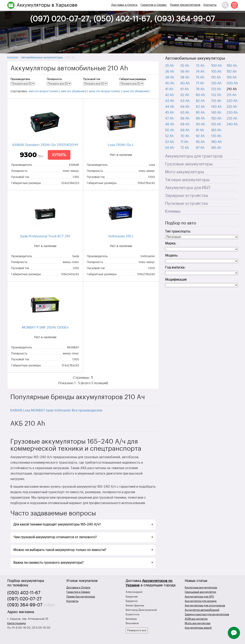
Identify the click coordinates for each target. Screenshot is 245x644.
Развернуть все (137, 630)
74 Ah (200, 72)
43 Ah (170, 101)
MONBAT (38, 410)
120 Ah (216, 83)
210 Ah (232, 89)
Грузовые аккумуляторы (189, 164)
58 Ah (185, 77)
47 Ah (169, 118)
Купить (59, 155)
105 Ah (216, 72)
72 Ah (185, 148)
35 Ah (170, 66)
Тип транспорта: (178, 232)
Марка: (171, 243)
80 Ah (200, 95)
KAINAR (16, 410)
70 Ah (185, 136)
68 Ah (185, 124)
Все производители (87, 410)
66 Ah (185, 118)
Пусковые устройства (186, 204)
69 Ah (185, 130)
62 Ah (185, 95)
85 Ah (200, 113)
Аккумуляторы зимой (198, 628)
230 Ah (232, 113)
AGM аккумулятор (196, 619)
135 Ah (216, 101)
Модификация (176, 280)
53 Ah (170, 142)
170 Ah (216, 136)
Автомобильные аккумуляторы (195, 58)
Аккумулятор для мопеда (201, 601)
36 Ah (170, 72)
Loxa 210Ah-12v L (121, 145)
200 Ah (232, 83)
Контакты (210, 5)
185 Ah (216, 148)
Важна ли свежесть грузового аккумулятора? (48, 563)
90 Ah (200, 124)
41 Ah (169, 89)
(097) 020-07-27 (24, 599)
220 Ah (232, 101)
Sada (50, 410)
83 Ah (200, 107)
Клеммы (173, 211)
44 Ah (170, 107)
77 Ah (200, 83)
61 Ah (185, 89)
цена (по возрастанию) (104, 91)
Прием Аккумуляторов (185, 5)
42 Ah (170, 95)
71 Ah (184, 142)
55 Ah (185, 66)
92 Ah (200, 136)
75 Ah (200, 77)
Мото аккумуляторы (185, 172)
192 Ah (232, 72)
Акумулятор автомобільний (202, 610)
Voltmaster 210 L (121, 236)
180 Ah (216, 142)
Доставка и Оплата (124, 5)
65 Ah (185, 113)
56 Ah (185, 72)
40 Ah (170, 83)
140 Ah (216, 107)
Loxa (27, 410)
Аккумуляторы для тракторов (194, 156)
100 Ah (217, 66)
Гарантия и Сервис (154, 5)
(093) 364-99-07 (25, 605)
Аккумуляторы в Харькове (47, 5)
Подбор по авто (181, 223)
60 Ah (185, 83)
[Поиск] (225, 5)
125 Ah (216, 89)
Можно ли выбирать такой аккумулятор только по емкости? (60, 550)
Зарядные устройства (187, 196)
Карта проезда (16, 623)
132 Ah (216, 95)
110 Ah (216, 77)
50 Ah (170, 130)
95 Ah (200, 142)
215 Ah (232, 95)
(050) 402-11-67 (24, 593)
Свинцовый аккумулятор (200, 592)
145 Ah (216, 113)
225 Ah (232, 107)
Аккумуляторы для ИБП (188, 188)
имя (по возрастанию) (43, 91)
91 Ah (200, 130)
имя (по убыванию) (74, 91)
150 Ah (216, 118)
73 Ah (200, 66)
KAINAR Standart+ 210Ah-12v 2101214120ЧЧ (45, 145)
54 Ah (170, 148)
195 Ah (232, 77)
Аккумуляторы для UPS (199, 597)
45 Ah (170, 113)
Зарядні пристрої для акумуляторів (207, 614)
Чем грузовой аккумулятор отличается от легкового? (55, 537)
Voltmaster (63, 410)
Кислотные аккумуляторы (201, 587)
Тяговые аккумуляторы (187, 180)
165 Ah (216, 130)
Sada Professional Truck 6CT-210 (45, 236)
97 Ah (200, 148)
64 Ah (185, 107)
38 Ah (170, 77)
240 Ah (232, 124)
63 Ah (185, 101)
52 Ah (169, 136)
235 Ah (232, 118)
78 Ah (200, 89)
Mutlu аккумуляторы (198, 623)
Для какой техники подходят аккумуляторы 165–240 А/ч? (57, 525)
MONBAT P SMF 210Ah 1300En (45, 328)
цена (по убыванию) (136, 91)
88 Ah (200, 118)
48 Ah (170, 124)
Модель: (172, 256)
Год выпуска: (175, 268)
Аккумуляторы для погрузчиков (205, 605)
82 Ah (200, 101)
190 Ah (232, 66)
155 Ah (216, 124)
